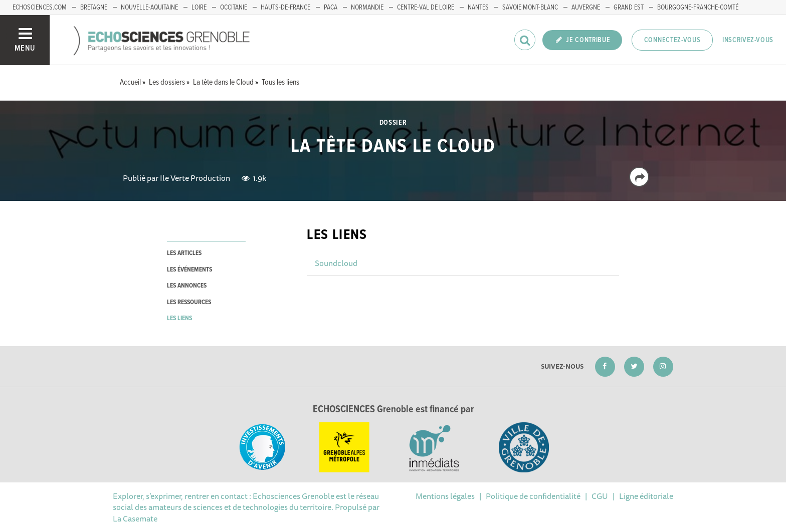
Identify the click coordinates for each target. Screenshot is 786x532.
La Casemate (135, 518)
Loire (199, 8)
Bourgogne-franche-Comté (698, 8)
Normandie (367, 8)
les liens (179, 318)
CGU (600, 496)
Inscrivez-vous (748, 40)
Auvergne (586, 8)
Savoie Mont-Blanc (530, 8)
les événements (189, 270)
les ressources (189, 302)
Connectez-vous (672, 40)
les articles (184, 253)
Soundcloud (336, 263)
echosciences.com (40, 8)
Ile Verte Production (195, 178)
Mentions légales (445, 496)
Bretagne (94, 8)
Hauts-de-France (285, 8)
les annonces (187, 286)
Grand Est (629, 8)
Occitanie (234, 8)
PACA (331, 8)
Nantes (478, 8)
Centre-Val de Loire (426, 8)
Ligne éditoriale (646, 496)
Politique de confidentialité (533, 496)
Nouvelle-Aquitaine (149, 8)
